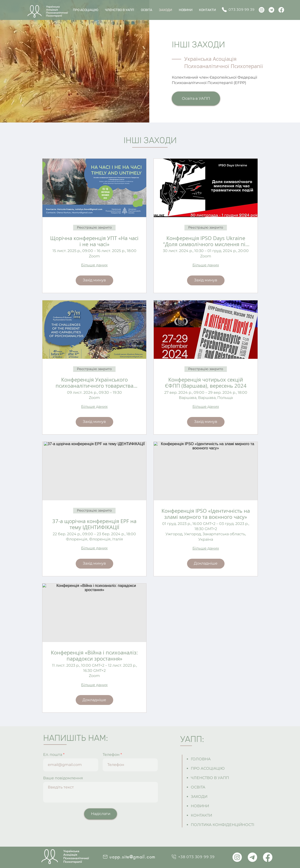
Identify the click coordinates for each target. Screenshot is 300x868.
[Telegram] (271, 10)
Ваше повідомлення (63, 778)
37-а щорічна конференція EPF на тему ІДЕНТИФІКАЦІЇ (94, 524)
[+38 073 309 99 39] (193, 857)
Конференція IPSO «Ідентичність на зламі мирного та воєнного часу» (206, 514)
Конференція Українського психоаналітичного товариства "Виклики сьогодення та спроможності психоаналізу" (94, 383)
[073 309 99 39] (240, 10)
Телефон (111, 755)
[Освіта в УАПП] (196, 99)
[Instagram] (262, 10)
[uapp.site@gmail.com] (129, 857)
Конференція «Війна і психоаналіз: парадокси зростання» (94, 656)
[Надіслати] (101, 814)
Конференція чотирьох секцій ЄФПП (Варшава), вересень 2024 (206, 383)
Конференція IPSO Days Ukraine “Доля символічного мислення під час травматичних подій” (206, 241)
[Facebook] (281, 10)
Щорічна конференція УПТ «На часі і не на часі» (94, 241)
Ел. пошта (53, 755)
